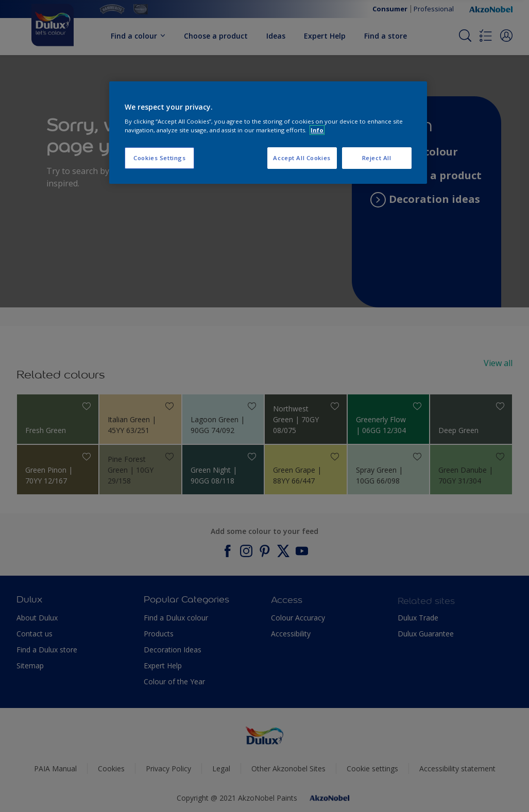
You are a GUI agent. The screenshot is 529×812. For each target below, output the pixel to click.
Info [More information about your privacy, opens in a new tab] (317, 130)
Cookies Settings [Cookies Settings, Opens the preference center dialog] (159, 158)
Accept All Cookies (302, 158)
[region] (268, 133)
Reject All (377, 158)
